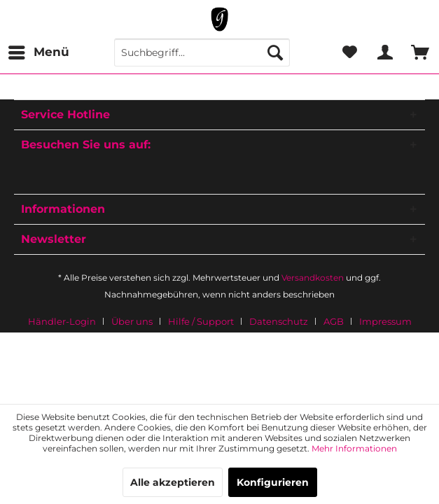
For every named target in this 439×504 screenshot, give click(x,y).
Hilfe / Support (201, 321)
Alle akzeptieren (173, 482)
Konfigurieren (273, 482)
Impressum (385, 321)
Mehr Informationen (354, 448)
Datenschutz (279, 321)
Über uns (132, 321)
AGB (334, 321)
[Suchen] (275, 52)
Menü (39, 50)
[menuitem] (38, 52)
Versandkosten (313, 278)
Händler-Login (62, 321)
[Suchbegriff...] (202, 52)
